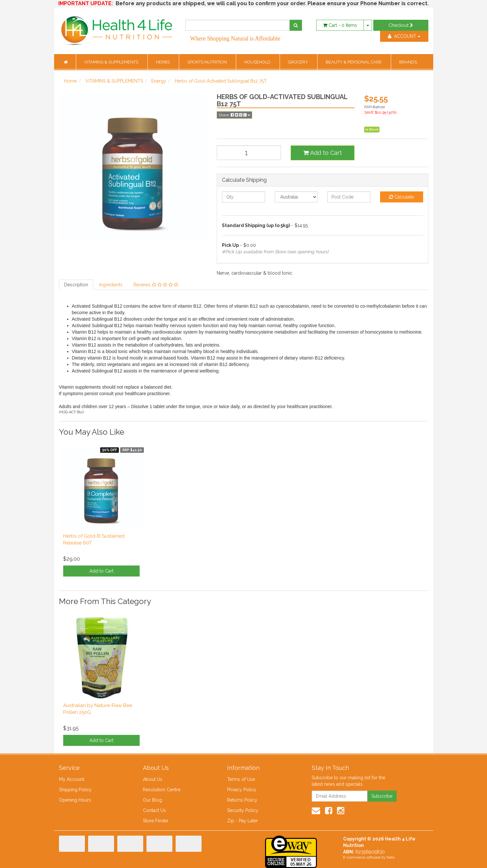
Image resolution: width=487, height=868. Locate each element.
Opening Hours (75, 800)
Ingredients (111, 285)
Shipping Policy (75, 790)
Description (76, 285)
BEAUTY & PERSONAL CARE (354, 62)
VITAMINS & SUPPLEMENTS (112, 62)
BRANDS (408, 62)
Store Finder (156, 821)
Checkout (401, 25)
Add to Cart (323, 153)
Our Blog (152, 800)
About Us (153, 779)
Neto (391, 857)
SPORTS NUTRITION (208, 62)
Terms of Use (241, 779)
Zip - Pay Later (243, 821)
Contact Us (154, 810)
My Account (72, 779)
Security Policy (243, 810)
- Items (340, 25)
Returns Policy (242, 800)
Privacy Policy (242, 790)
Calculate (401, 197)
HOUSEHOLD (258, 62)
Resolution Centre (162, 790)
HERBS (163, 62)
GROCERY (299, 62)
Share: (234, 115)
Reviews (156, 285)
